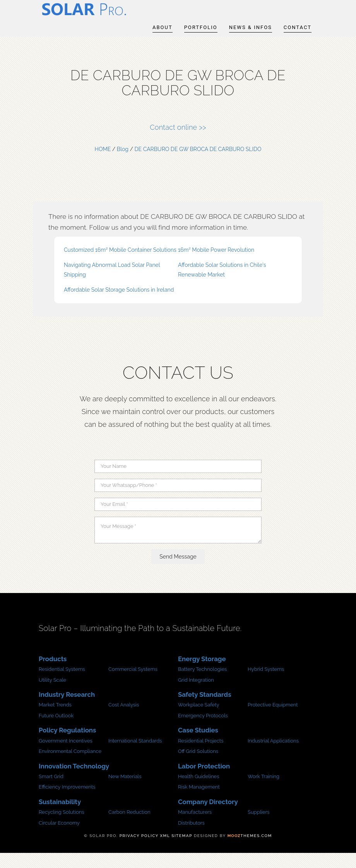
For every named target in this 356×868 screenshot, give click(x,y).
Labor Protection (204, 781)
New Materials (125, 791)
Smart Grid (51, 791)
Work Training (264, 791)
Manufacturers (195, 827)
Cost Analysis (124, 720)
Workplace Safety (199, 720)
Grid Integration (196, 695)
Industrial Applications (273, 755)
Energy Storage (202, 674)
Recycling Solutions (62, 827)
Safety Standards (205, 710)
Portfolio (201, 39)
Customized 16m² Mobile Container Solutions (120, 265)
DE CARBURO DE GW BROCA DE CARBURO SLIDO (198, 164)
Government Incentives (66, 755)
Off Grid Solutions (198, 766)
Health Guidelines (199, 791)
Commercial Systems (133, 684)
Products (53, 674)
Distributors (191, 838)
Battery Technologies (202, 684)
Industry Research (67, 710)
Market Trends (55, 720)
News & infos (251, 39)
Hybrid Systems (266, 684)
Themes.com (250, 851)
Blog (123, 164)
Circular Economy (59, 838)
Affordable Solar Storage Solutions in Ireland (119, 305)
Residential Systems (62, 684)
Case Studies (198, 745)
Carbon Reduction (129, 827)
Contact (298, 39)
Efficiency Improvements (67, 802)
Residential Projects (201, 755)
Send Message (178, 572)
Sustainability (60, 816)
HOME (103, 164)
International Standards (135, 755)
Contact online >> (178, 142)
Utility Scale (52, 695)
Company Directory (208, 816)
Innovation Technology (74, 781)
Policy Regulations (67, 745)
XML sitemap (176, 851)
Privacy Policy (139, 851)
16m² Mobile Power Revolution (216, 265)
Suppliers (259, 827)
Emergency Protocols (203, 730)
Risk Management (199, 802)
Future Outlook (56, 730)
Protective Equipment (273, 720)
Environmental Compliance (70, 766)
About (163, 39)
